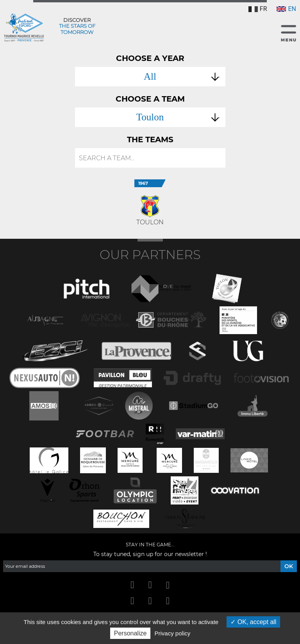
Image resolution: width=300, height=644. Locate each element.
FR (258, 9)
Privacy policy (173, 633)
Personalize (130, 633)
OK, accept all (253, 622)
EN (286, 9)
